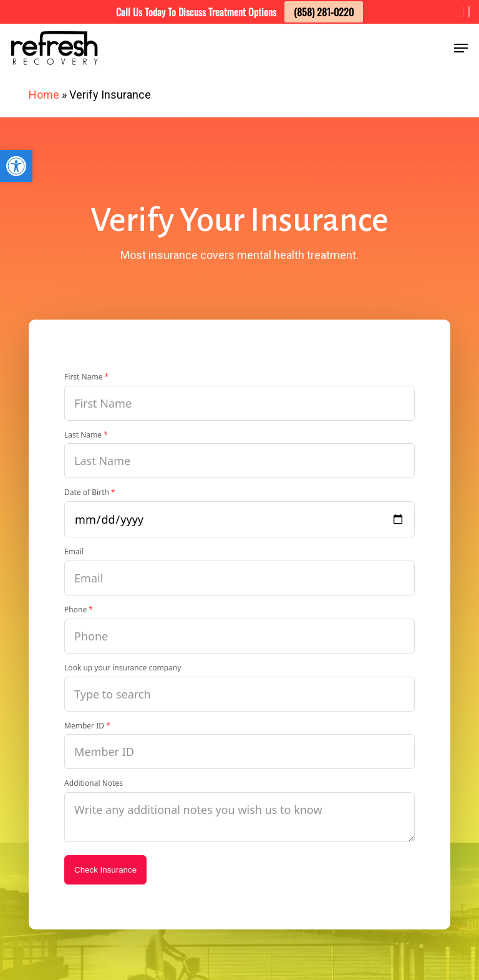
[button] (16, 166)
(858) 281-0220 (324, 12)
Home (44, 95)
